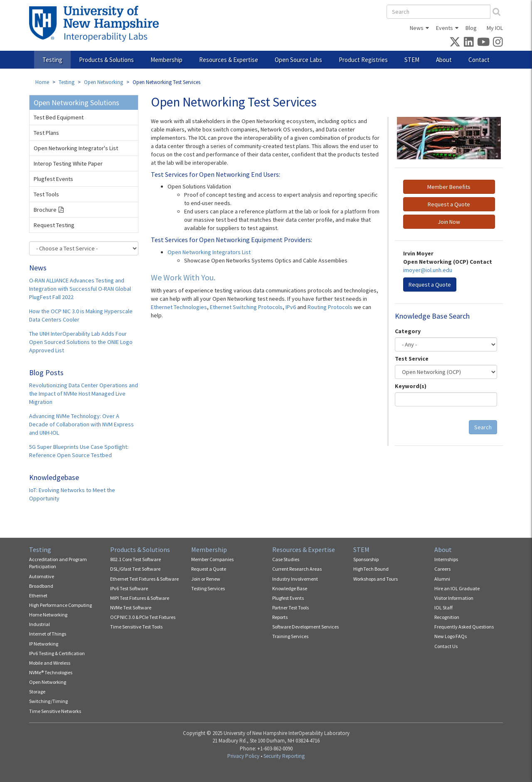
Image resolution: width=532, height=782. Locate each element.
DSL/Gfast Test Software (135, 569)
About (444, 60)
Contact (479, 60)
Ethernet (38, 595)
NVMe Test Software (131, 608)
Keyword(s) (411, 386)
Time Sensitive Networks (55, 711)
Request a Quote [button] (449, 204)
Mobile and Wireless (50, 663)
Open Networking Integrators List (209, 252)
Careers (442, 569)
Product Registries (363, 60)
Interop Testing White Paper (68, 163)
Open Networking (103, 82)
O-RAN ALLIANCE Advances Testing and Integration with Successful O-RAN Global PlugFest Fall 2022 (80, 289)
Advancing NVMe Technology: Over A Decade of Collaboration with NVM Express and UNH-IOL (81, 424)
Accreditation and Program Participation (58, 563)
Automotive (42, 576)
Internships (446, 559)
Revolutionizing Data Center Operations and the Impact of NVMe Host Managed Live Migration (84, 393)
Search (483, 427)
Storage (37, 692)
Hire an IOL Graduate (457, 588)
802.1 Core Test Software (135, 559)
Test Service (412, 359)
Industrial (39, 624)
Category (408, 331)
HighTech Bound (371, 569)
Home (42, 82)
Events (445, 28)
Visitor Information (454, 598)
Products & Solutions (106, 60)
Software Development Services (305, 627)
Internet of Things (48, 634)
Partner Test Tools (291, 608)
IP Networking (44, 644)
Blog (471, 28)
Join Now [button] (449, 222)
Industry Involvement (295, 579)
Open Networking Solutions (76, 103)
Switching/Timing (48, 701)
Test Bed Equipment (59, 117)
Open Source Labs (298, 60)
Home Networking (48, 615)
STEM (412, 60)
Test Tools (46, 194)
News (417, 28)
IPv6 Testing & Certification (57, 653)
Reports (280, 617)
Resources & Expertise (229, 60)
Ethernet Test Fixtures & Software (144, 579)
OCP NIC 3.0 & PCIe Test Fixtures (143, 617)
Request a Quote (209, 569)
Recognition (447, 617)
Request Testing (54, 225)
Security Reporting (284, 756)
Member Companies (212, 559)
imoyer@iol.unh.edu (428, 270)
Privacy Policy (243, 756)
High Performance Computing (60, 605)
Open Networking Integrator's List (76, 148)
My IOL (495, 28)
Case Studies (286, 559)
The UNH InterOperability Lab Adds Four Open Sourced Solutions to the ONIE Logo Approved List (81, 342)
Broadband (41, 586)
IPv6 (291, 307)
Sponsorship (366, 559)
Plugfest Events (53, 179)
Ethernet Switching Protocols (246, 307)
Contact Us (446, 646)
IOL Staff (443, 608)
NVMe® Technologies (51, 672)
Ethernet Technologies (179, 307)
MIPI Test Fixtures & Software (140, 598)
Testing (52, 60)
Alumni (442, 579)
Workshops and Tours (376, 579)
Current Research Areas (297, 569)
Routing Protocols (331, 307)
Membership (166, 60)
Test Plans (46, 133)
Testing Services (208, 588)
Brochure (45, 210)
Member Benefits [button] (449, 187)
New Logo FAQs (451, 636)
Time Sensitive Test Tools (136, 627)
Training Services (290, 636)
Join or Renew (206, 579)
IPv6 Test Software (129, 588)
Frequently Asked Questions (464, 627)
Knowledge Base (290, 588)
